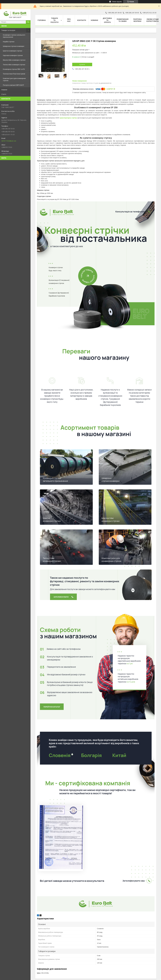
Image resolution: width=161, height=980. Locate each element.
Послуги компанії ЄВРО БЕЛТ (13, 85)
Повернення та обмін (123, 20)
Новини (4, 90)
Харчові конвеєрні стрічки (13, 55)
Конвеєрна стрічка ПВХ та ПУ (14, 69)
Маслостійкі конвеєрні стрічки (14, 60)
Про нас (69, 20)
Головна (42, 20)
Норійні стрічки (9, 42)
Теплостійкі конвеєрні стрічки (14, 65)
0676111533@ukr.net (9, 141)
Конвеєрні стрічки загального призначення (14, 36)
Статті (4, 94)
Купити (82, 64)
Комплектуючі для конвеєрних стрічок (14, 79)
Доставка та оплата (107, 20)
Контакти (82, 20)
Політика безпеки (137, 20)
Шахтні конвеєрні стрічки (13, 51)
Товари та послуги (8, 30)
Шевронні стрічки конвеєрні (14, 46)
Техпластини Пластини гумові (14, 74)
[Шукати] (28, 22)
